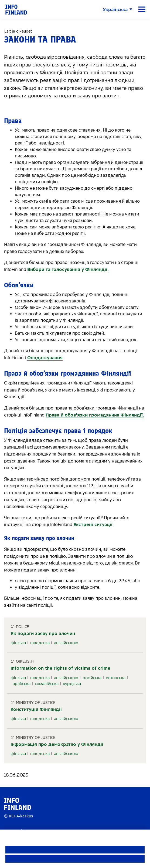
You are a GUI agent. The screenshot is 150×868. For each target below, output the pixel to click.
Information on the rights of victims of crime (60, 668)
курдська (72, 684)
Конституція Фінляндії (36, 709)
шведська (40, 643)
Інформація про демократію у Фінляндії (57, 744)
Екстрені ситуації (93, 525)
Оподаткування (45, 358)
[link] (16, 9)
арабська (22, 684)
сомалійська (47, 684)
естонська (116, 678)
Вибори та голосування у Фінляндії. (68, 269)
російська (92, 678)
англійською (66, 643)
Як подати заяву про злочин (43, 634)
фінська (18, 643)
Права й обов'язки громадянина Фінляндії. (95, 415)
